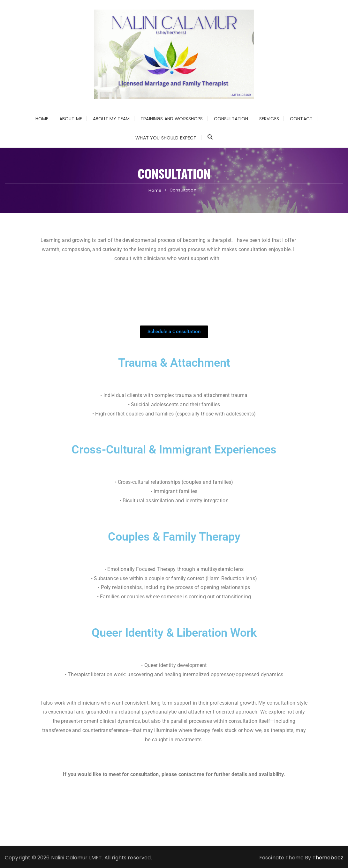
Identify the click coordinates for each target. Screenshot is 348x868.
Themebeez (328, 858)
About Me (71, 119)
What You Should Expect (166, 138)
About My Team (111, 119)
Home (42, 119)
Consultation (231, 119)
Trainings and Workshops (172, 119)
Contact (301, 119)
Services (269, 119)
